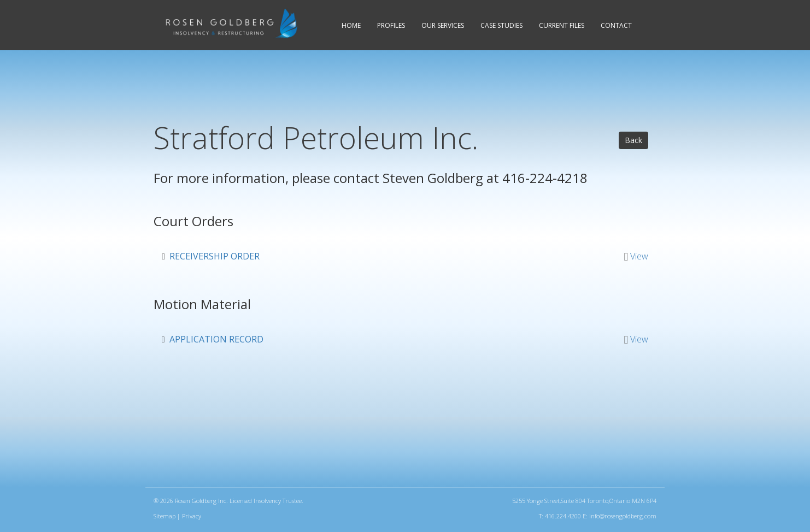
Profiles (391, 25)
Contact (616, 25)
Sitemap (165, 516)
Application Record (216, 339)
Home (351, 25)
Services (443, 25)
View (639, 256)
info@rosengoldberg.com (623, 516)
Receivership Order (215, 256)
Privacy (192, 516)
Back (633, 140)
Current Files (562, 25)
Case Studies (501, 25)
